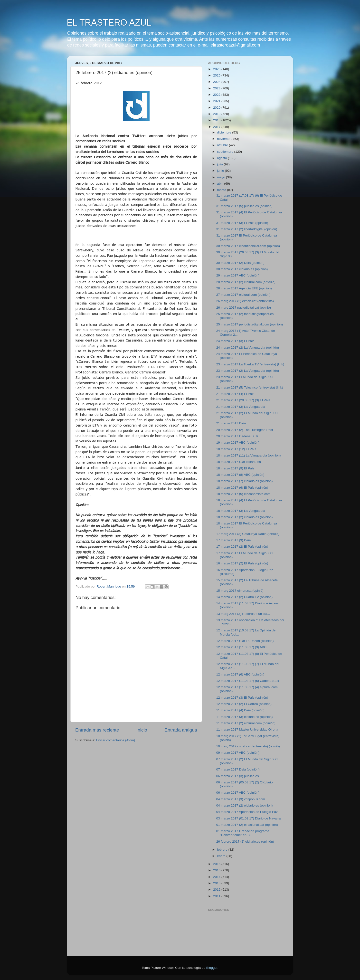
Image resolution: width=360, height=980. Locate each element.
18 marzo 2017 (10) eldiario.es (239, 462)
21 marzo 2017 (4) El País (235, 394)
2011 (217, 896)
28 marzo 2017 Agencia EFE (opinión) (244, 288)
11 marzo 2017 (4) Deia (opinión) (240, 710)
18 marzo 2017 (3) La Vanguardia (241, 511)
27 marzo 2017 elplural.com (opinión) (243, 295)
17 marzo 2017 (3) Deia (234, 540)
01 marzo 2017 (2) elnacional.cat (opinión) (247, 825)
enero (222, 856)
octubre (223, 145)
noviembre (225, 139)
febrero (223, 850)
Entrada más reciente (97, 730)
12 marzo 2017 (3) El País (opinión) (242, 698)
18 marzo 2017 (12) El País (236, 449)
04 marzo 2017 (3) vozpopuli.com (241, 799)
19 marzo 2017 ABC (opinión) (238, 442)
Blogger (212, 968)
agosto (222, 158)
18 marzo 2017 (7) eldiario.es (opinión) (245, 481)
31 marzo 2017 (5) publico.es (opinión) (244, 206)
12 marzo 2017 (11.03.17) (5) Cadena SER (248, 681)
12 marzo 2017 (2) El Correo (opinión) (244, 704)
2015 (217, 870)
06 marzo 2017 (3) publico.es (238, 776)
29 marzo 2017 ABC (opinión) (238, 275)
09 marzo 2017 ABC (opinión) (238, 753)
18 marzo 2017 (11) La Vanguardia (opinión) (249, 455)
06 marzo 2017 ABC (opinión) (238, 793)
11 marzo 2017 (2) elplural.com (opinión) (246, 723)
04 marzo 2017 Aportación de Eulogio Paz (247, 812)
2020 (217, 108)
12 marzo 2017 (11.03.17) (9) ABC (241, 647)
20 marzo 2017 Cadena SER (237, 436)
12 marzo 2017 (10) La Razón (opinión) (245, 641)
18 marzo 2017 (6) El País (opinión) (242, 488)
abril (221, 184)
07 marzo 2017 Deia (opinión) (238, 769)
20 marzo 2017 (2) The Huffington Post (245, 430)
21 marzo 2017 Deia (231, 423)
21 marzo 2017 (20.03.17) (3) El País (243, 400)
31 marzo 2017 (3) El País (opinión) (242, 223)
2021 (217, 101)
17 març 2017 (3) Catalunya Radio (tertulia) (248, 534)
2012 (217, 890)
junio (221, 171)
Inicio (142, 730)
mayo (222, 177)
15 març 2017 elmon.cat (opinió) (240, 591)
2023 (217, 88)
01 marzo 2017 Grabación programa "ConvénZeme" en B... (243, 833)
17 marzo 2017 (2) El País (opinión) (242, 547)
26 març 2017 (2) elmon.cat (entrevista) (245, 301)
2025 (217, 75)
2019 (217, 114)
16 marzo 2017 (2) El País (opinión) (242, 563)
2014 (217, 877)
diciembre (225, 132)
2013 (217, 883)
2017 (217, 127)
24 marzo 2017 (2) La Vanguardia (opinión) (248, 347)
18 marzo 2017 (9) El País (235, 468)
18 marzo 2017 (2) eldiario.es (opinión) (245, 517)
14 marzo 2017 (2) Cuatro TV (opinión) (245, 597)
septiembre (226, 152)
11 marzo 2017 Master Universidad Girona (247, 729)
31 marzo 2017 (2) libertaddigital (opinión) (247, 229)
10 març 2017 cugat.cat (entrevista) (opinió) (248, 746)
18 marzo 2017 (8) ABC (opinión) (240, 475)
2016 (217, 864)
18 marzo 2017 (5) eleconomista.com (243, 494)
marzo (222, 190)
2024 (217, 82)
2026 (217, 69)
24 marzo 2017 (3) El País (235, 341)
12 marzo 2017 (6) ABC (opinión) (240, 674)
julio (220, 164)
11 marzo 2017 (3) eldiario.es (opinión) (245, 717)
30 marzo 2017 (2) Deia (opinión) (240, 263)
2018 (217, 120)
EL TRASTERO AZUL (109, 23)
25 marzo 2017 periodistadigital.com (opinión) (250, 324)
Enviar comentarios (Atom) (116, 740)
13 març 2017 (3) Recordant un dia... (243, 614)
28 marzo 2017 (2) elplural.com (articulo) (246, 282)
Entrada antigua (181, 730)
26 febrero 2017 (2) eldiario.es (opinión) (245, 842)
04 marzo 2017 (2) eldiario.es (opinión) (245, 805)
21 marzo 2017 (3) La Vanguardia (241, 407)
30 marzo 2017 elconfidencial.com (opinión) (248, 246)
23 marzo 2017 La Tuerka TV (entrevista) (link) (250, 364)
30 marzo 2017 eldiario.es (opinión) (242, 269)
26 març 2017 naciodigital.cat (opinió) (244, 308)
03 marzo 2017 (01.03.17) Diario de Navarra (249, 818)
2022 (217, 95)
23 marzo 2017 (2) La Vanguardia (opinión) (248, 371)
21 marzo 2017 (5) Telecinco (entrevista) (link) (250, 387)
